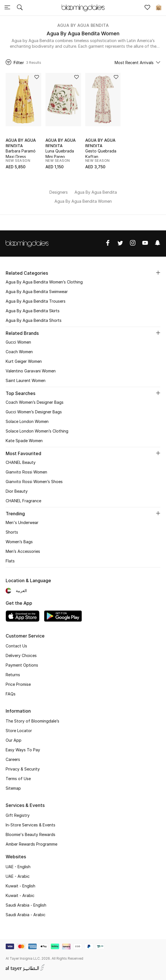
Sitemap (13, 788)
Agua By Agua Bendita (83, 25)
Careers (13, 759)
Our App (14, 740)
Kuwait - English (20, 886)
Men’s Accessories (23, 551)
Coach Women (19, 352)
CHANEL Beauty (21, 462)
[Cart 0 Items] (159, 8)
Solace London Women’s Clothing (37, 431)
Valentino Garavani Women (31, 371)
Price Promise (18, 684)
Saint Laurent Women (26, 380)
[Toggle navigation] (7, 8)
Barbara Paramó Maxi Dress (21, 153)
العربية (21, 591)
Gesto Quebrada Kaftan (101, 153)
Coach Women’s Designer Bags (35, 402)
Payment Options (22, 665)
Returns (13, 675)
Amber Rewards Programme (31, 844)
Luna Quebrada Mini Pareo (60, 153)
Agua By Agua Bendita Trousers (36, 301)
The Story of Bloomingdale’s (32, 721)
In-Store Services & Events (30, 825)
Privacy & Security (23, 769)
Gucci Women (18, 342)
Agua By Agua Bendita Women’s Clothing (44, 282)
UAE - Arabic (18, 876)
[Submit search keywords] (20, 8)
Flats (10, 561)
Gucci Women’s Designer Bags (34, 412)
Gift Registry (18, 815)
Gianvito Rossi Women (26, 472)
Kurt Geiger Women (24, 361)
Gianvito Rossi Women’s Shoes (34, 482)
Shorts (12, 532)
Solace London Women (27, 421)
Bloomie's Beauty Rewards (30, 834)
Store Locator (19, 731)
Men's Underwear (22, 522)
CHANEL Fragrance (23, 501)
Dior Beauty (17, 491)
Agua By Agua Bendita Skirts (33, 311)
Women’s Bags (19, 542)
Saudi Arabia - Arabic (26, 915)
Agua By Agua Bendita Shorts (34, 320)
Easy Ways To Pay (23, 750)
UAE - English (18, 867)
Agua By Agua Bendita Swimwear (37, 292)
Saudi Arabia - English (26, 905)
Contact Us (16, 646)
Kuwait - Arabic (20, 895)
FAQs (11, 694)
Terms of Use (18, 779)
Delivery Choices (21, 655)
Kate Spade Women (24, 441)
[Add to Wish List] (37, 78)
